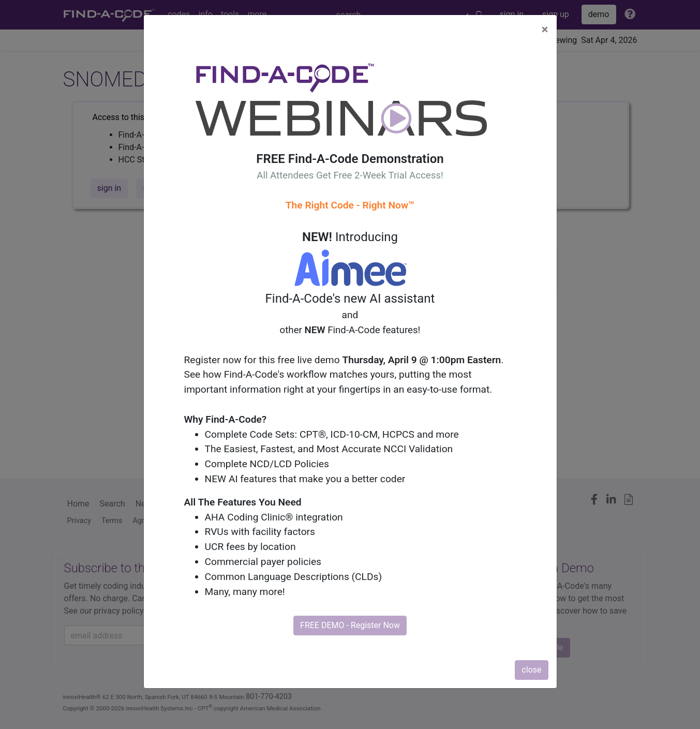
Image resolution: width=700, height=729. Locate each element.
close (531, 670)
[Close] (545, 29)
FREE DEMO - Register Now (350, 625)
